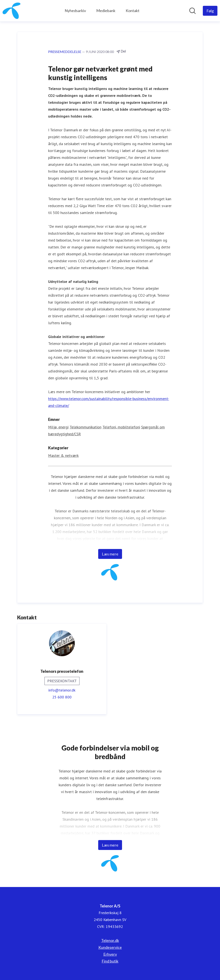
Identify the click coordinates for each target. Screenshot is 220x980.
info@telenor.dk (62, 690)
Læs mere (110, 554)
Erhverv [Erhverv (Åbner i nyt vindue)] (110, 954)
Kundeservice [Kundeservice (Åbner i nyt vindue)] (110, 947)
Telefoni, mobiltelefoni (121, 427)
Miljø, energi (58, 427)
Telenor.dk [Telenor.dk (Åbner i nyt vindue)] (110, 940)
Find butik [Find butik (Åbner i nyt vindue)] (110, 961)
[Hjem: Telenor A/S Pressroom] (11, 11)
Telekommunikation (86, 427)
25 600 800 (62, 697)
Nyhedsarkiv (75, 11)
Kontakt (133, 11)
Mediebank (106, 11)
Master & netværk (63, 455)
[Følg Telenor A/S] (210, 11)
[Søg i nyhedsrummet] (192, 11)
